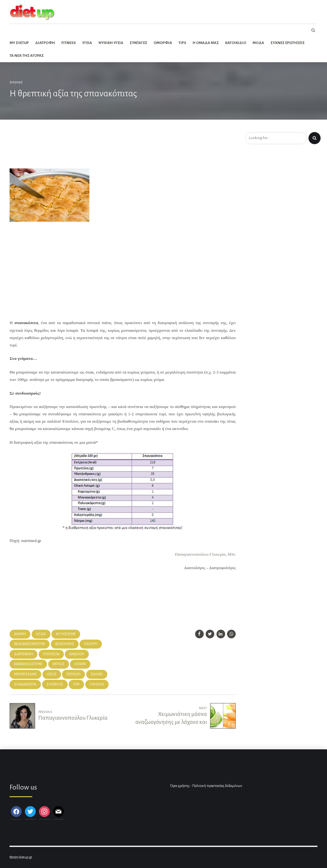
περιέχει (73, 674)
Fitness (68, 43)
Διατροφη (45, 43)
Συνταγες (138, 43)
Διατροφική (23, 654)
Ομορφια (163, 43)
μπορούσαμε (25, 674)
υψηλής (97, 684)
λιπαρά (80, 664)
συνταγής (55, 684)
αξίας (41, 634)
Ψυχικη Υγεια (111, 43)
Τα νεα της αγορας (27, 56)
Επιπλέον (51, 654)
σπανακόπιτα (25, 684)
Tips (182, 43)
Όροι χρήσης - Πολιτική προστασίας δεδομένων (206, 786)
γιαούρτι (91, 644)
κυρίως (59, 664)
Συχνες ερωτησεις (288, 43)
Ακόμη (20, 634)
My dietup (19, 43)
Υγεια (87, 43)
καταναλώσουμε (28, 664)
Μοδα (258, 43)
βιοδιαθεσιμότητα (30, 644)
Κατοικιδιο (236, 43)
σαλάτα (97, 674)
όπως (52, 674)
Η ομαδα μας (206, 43)
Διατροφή (16, 82)
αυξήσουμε (66, 634)
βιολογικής (65, 644)
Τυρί (76, 684)
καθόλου (77, 654)
